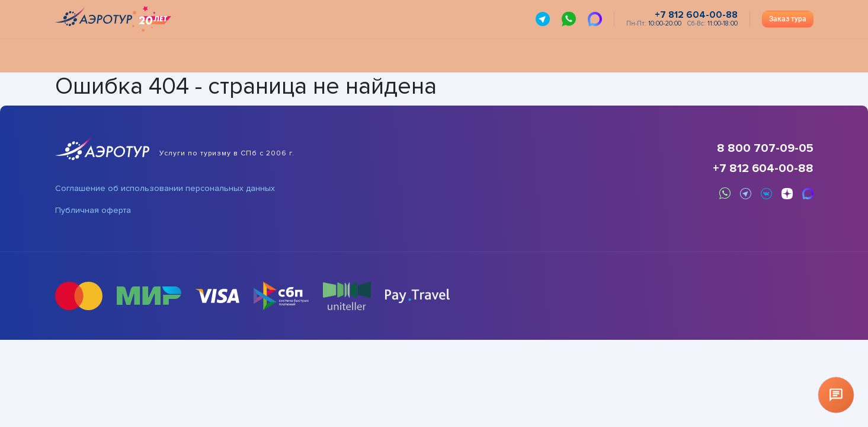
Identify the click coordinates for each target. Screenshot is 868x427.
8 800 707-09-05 (765, 148)
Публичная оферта (93, 211)
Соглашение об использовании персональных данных (165, 189)
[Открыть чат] (836, 395)
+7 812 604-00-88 (763, 168)
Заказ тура (788, 19)
